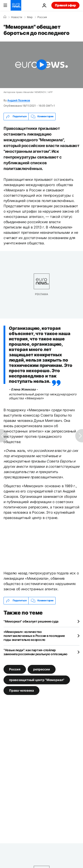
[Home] (5, 17)
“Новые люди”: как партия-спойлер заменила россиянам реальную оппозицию (36, 652)
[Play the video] (41, 65)
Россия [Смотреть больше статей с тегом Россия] (15, 669)
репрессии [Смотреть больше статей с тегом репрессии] (42, 669)
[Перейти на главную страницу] (16, 5)
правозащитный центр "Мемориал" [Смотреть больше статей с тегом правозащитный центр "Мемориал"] (37, 680)
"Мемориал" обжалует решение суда (31, 621)
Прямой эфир (65, 5)
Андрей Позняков (19, 100)
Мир (30, 17)
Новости (17, 17)
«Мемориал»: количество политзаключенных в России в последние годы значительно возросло (34, 636)
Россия (42, 17)
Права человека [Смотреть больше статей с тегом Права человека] (21, 690)
